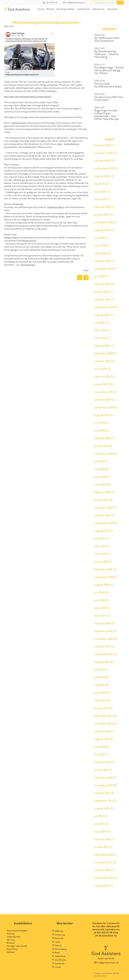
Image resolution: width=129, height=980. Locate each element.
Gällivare (57, 931)
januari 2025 (104, 215)
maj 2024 (102, 238)
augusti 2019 (104, 415)
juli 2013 (101, 816)
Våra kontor (112, 9)
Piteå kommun (19, 123)
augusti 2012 (104, 886)
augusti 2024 (104, 230)
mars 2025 (102, 199)
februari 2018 (104, 493)
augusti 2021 (104, 315)
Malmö (57, 946)
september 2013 (106, 801)
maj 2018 (101, 469)
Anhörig (11, 934)
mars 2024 (102, 253)
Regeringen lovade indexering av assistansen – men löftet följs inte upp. (107, 115)
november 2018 (106, 454)
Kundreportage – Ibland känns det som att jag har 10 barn (109, 71)
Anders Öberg (11, 238)
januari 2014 (103, 770)
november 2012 (105, 863)
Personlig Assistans (65, 9)
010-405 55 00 (106, 959)
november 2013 (105, 786)
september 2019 (106, 408)
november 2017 (105, 508)
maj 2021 (101, 323)
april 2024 (102, 246)
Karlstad (57, 938)
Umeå (56, 967)
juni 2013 (101, 824)
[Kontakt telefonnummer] (50, 2)
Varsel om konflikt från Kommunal (109, 99)
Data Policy (12, 949)
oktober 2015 (104, 647)
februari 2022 (104, 284)
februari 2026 (104, 145)
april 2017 (102, 546)
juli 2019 (101, 423)
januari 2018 (103, 500)
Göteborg (58, 935)
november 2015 (106, 639)
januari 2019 (103, 446)
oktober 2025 (104, 161)
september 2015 (106, 654)
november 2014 (106, 724)
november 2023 (106, 269)
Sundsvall (58, 964)
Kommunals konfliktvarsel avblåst (108, 85)
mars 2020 (103, 369)
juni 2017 (101, 539)
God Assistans (28, 265)
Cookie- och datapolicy (103, 974)
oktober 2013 (104, 793)
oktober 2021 (104, 300)
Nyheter (11, 952)
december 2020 (106, 354)
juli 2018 (101, 462)
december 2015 (105, 631)
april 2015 (102, 693)
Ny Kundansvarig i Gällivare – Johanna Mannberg (106, 54)
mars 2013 (102, 832)
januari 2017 (103, 562)
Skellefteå (58, 956)
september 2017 (106, 523)
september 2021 (106, 307)
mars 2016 (102, 616)
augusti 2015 (104, 662)
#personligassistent (41, 97)
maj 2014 (101, 755)
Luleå (56, 942)
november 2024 (106, 223)
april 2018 (102, 477)
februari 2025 (104, 207)
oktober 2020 (104, 361)
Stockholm (59, 960)
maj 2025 (102, 184)
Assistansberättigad (17, 931)
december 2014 (105, 716)
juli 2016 (101, 593)
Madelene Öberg (56, 207)
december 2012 (105, 855)
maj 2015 (101, 685)
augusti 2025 (104, 176)
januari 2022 (104, 292)
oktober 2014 (104, 732)
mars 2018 (102, 485)
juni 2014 (101, 747)
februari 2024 (104, 261)
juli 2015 (101, 670)
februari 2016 (104, 624)
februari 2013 (104, 840)
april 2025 (102, 192)
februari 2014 (104, 762)
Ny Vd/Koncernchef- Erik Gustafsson (107, 40)
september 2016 (106, 577)
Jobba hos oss (98, 9)
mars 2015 (102, 701)
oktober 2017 (104, 516)
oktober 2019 (104, 400)
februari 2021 (104, 346)
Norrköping (59, 949)
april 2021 (102, 331)
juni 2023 (102, 277)
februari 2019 (104, 439)
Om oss (41, 9)
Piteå (56, 953)
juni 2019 (101, 431)
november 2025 (106, 153)
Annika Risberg (71, 144)
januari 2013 (103, 847)
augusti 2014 (104, 739)
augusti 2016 (104, 585)
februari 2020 (104, 377)
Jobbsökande (13, 937)
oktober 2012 (104, 870)
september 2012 (106, 878)
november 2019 (105, 392)
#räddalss (26, 97)
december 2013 (105, 778)
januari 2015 (103, 708)
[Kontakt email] (74, 2)
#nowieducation (12, 97)
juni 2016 (101, 600)
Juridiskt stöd (83, 9)
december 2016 (105, 570)
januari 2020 (104, 385)
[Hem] (17, 9)
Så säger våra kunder (17, 946)
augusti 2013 (104, 809)
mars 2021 (102, 338)
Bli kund (50, 9)
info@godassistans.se (106, 963)
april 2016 (102, 608)
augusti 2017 (104, 531)
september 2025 (106, 169)
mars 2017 (102, 554)
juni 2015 (101, 678)
